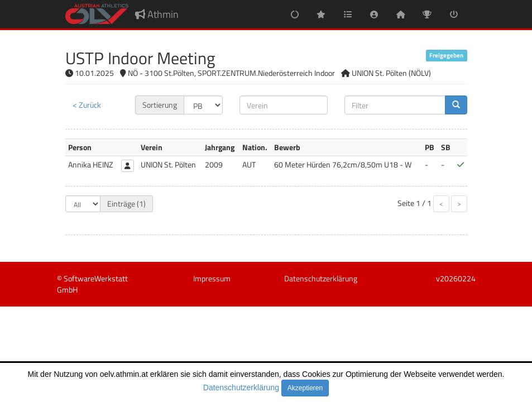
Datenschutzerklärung (241, 387)
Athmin (157, 14)
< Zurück (87, 105)
